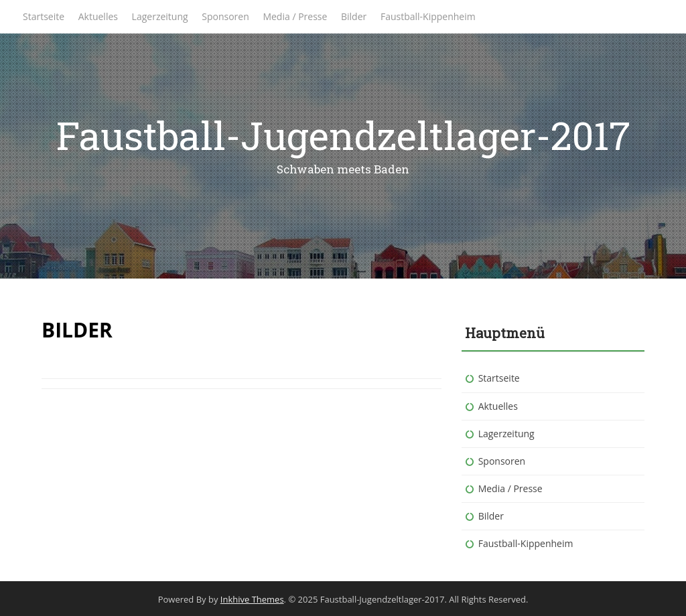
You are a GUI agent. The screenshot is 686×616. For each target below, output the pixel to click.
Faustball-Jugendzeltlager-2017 (343, 135)
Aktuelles (98, 16)
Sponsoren (225, 16)
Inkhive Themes (252, 599)
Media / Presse (295, 16)
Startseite (44, 16)
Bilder (354, 16)
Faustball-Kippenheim (428, 16)
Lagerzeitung (160, 16)
